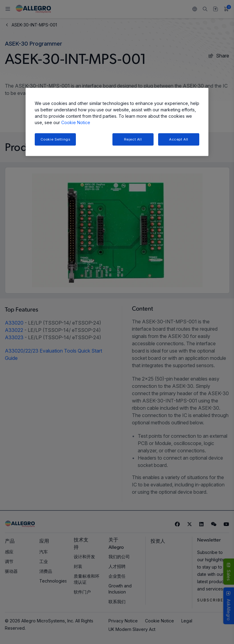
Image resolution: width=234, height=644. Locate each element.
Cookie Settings (55, 139)
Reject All (133, 139)
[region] (117, 122)
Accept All (179, 139)
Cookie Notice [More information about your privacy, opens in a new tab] (76, 122)
